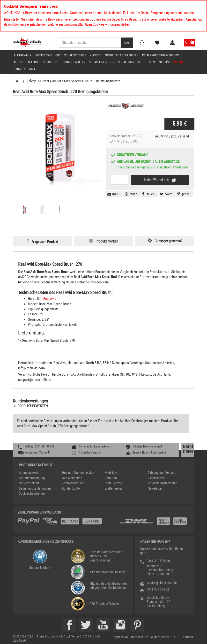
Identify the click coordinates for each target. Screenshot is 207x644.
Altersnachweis (29, 473)
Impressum (120, 637)
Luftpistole (43, 55)
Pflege (179, 62)
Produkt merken (107, 241)
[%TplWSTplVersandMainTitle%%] (67, 523)
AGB (177, 637)
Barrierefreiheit (29, 483)
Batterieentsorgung (32, 478)
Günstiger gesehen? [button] (168, 241)
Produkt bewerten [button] (33, 406)
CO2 (58, 55)
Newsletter (155, 488)
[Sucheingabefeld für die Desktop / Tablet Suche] (90, 43)
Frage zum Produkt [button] (45, 242)
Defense (34, 62)
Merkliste (111, 473)
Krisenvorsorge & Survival (162, 55)
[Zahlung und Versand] (154, 523)
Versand (183, 136)
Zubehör (164, 62)
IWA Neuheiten (72, 478)
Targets (20, 69)
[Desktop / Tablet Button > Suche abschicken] (127, 43)
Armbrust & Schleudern (122, 55)
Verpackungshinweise (162, 483)
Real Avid (50, 299)
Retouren (111, 478)
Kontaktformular (73, 483)
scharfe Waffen (74, 62)
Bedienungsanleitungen (35, 488)
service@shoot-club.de (162, 583)
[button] (182, 194)
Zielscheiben (156, 478)
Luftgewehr (23, 55)
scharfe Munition (102, 62)
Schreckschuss (75, 55)
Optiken (149, 62)
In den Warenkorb (157, 180)
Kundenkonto (71, 488)
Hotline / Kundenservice (78, 473)
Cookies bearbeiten (32, 493)
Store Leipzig (113, 483)
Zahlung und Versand (162, 473)
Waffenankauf (114, 488)
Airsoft (95, 55)
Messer (19, 62)
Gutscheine (51, 62)
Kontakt (188, 637)
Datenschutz (139, 637)
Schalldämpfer (129, 62)
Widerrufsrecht (161, 637)
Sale (32, 69)
